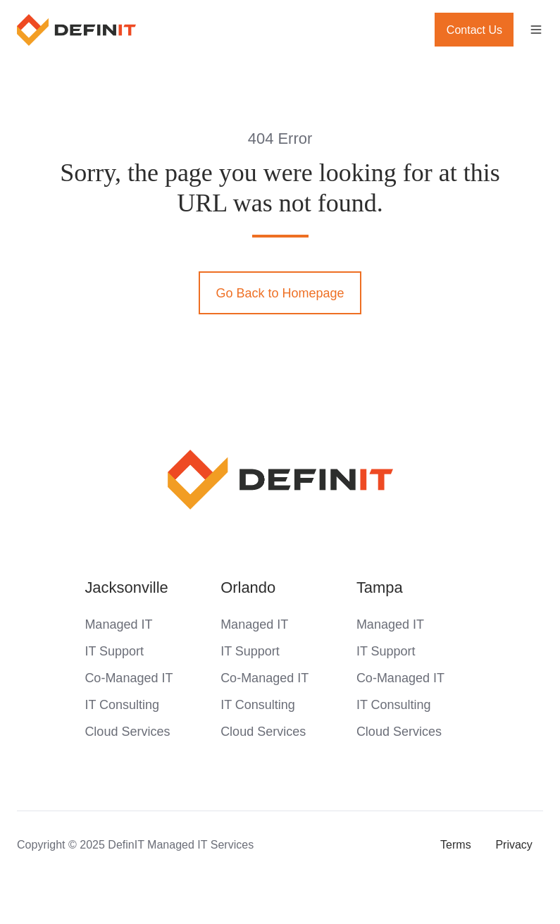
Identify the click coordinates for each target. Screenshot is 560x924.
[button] (536, 30)
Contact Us (474, 30)
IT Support (114, 651)
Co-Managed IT (129, 678)
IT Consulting (122, 705)
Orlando (248, 587)
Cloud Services (127, 732)
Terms (456, 844)
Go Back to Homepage (280, 293)
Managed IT (118, 624)
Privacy (514, 844)
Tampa (380, 587)
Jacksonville (126, 587)
